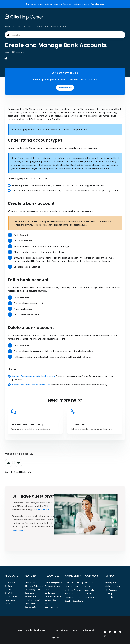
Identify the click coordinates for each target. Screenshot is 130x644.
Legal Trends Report (53, 596)
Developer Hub (112, 582)
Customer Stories (52, 586)
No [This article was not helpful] (18, 463)
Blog (47, 603)
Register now (65, 88)
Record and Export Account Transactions (32, 385)
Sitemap (109, 593)
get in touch (18, 530)
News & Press (91, 597)
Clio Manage (10, 582)
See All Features (32, 607)
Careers (89, 593)
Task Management (32, 600)
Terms (76, 630)
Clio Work (8, 593)
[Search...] (65, 35)
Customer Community (74, 582)
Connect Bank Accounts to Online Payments (34, 376)
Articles (17, 26)
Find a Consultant (113, 586)
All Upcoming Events (53, 582)
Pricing (7, 603)
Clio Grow (9, 586)
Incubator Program (73, 590)
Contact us (78, 425)
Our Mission (90, 586)
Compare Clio (51, 600)
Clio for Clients (11, 596)
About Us (89, 582)
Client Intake (30, 582)
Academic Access (73, 597)
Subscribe (110, 597)
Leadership (90, 590)
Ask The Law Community (27, 425)
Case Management (33, 589)
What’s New (30, 603)
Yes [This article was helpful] (9, 463)
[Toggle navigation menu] (123, 17)
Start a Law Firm (52, 607)
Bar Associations (72, 586)
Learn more (44, 509)
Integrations (10, 600)
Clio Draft (8, 589)
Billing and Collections (34, 586)
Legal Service (57, 638)
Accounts (28, 26)
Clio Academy (111, 590)
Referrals (69, 593)
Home (7, 26)
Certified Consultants (74, 601)
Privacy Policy (89, 630)
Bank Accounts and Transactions (51, 26)
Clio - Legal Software (59, 630)
